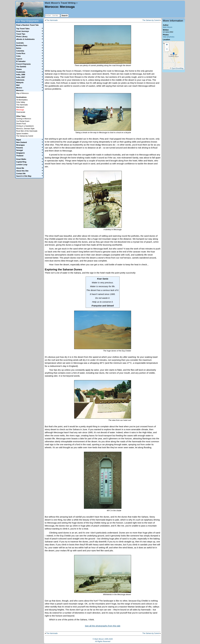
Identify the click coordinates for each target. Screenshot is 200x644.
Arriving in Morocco (24, 119)
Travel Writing (61, 3)
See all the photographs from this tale (103, 626)
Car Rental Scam (23, 121)
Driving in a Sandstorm (25, 126)
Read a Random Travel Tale (27, 25)
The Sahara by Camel (151, 20)
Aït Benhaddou (22, 100)
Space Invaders (22, 134)
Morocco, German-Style (25, 129)
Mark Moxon (168, 27)
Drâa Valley (21, 102)
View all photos (169, 37)
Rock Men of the (27, 131)
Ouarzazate (21, 112)
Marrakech (20, 107)
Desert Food (21, 124)
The (52, 20)
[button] (174, 54)
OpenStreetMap (178, 68)
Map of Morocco (23, 93)
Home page (30, 9)
